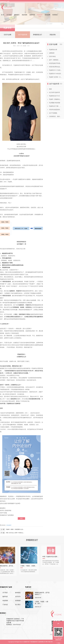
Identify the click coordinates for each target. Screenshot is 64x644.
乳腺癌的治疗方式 (54, 96)
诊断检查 (52, 53)
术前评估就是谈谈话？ (56, 110)
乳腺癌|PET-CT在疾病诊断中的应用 (56, 70)
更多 (61, 44)
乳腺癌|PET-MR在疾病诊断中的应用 (56, 74)
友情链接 (18, 601)
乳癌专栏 (40, 16)
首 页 (3, 16)
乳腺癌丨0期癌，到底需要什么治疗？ (15, 529)
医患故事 (47, 16)
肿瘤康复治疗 (38, 35)
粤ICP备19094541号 (51, 642)
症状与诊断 (8, 35)
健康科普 (32, 16)
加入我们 (18, 605)
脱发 (50, 89)
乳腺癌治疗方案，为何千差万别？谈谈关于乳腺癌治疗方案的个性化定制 (56, 106)
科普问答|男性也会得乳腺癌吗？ (56, 67)
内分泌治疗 (9, 525)
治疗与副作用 (23, 35)
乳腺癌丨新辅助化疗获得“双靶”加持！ (56, 99)
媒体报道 (18, 593)
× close (58, 643)
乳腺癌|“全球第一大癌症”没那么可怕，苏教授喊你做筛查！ (56, 77)
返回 (21, 518)
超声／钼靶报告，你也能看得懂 (56, 60)
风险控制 (53, 35)
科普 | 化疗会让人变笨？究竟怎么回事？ (15, 533)
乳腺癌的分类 (53, 50)
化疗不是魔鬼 (53, 113)
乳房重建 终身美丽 (55, 103)
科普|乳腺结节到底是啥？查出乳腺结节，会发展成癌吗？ (56, 63)
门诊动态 (5, 605)
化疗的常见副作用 (54, 92)
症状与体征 (52, 56)
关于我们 (9, 16)
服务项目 (17, 16)
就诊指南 (24, 16)
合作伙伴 (18, 597)
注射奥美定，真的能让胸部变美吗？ (56, 116)
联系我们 (55, 16)
